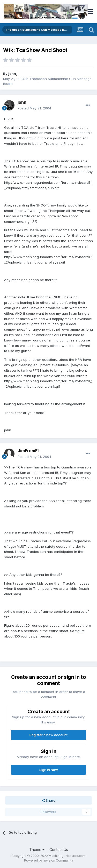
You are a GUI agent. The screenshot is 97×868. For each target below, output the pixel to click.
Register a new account (48, 735)
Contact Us (59, 850)
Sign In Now (49, 770)
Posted (34, 108)
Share (49, 800)
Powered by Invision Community (49, 860)
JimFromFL (29, 451)
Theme (37, 850)
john (12, 74)
